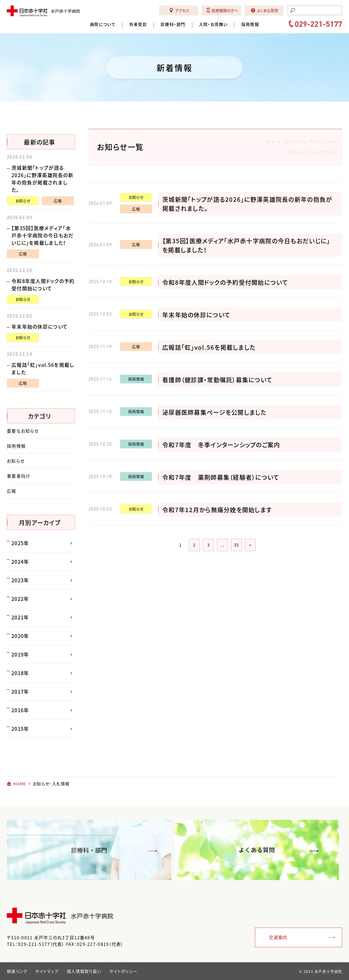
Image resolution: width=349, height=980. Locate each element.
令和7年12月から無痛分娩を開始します (217, 510)
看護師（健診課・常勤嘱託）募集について (217, 380)
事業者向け (19, 476)
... (222, 545)
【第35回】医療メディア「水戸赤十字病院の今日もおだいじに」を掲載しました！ (43, 235)
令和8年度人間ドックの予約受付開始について (225, 282)
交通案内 (278, 937)
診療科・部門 (173, 24)
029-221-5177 (318, 24)
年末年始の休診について (196, 315)
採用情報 (250, 24)
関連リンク (17, 971)
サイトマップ (47, 971)
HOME (19, 784)
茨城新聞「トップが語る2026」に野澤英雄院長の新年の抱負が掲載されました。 (42, 179)
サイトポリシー (123, 971)
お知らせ (136, 197)
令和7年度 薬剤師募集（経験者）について (221, 477)
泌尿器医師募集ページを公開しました (215, 412)
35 (237, 545)
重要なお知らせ (23, 431)
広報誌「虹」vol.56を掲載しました (209, 347)
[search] (318, 11)
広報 (136, 209)
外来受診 (138, 24)
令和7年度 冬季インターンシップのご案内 (221, 445)
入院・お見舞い (213, 24)
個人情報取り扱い (84, 971)
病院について (103, 24)
